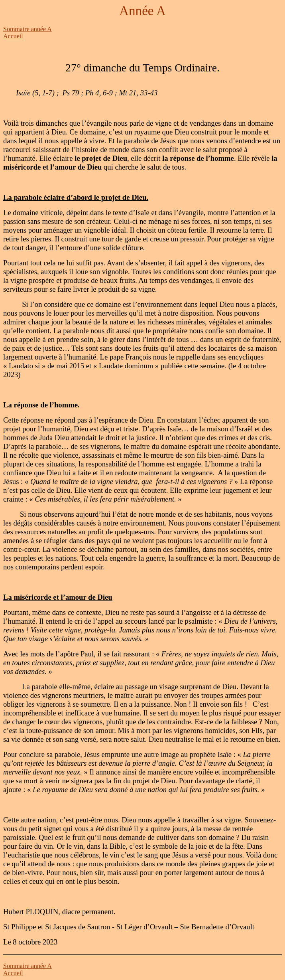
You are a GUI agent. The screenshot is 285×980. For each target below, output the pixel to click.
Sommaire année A (28, 29)
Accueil (13, 36)
